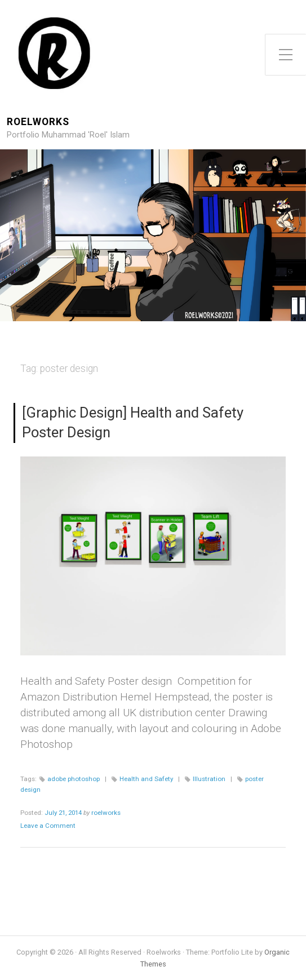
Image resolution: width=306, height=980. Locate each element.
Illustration (209, 779)
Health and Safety (146, 779)
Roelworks (38, 122)
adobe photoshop (74, 779)
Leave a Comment (48, 826)
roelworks (106, 813)
